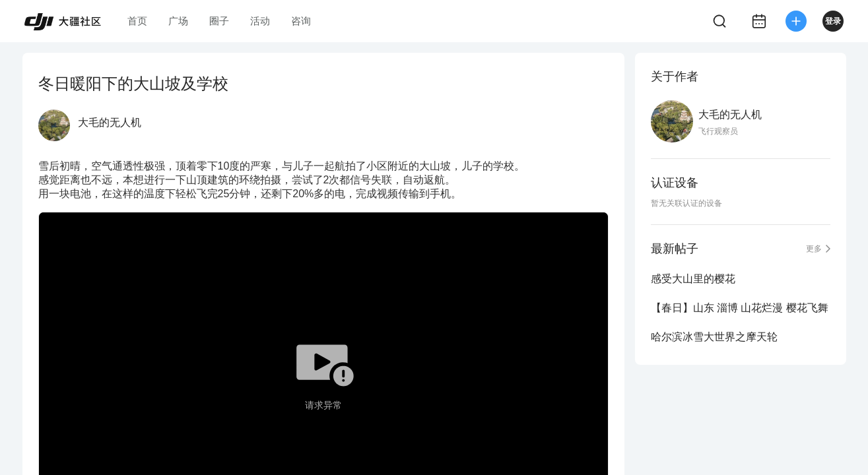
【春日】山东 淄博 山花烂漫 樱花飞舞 (740, 308)
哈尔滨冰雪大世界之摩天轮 (714, 337)
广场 (178, 21)
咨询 (301, 21)
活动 (260, 21)
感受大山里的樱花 (693, 279)
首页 (137, 21)
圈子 (219, 21)
